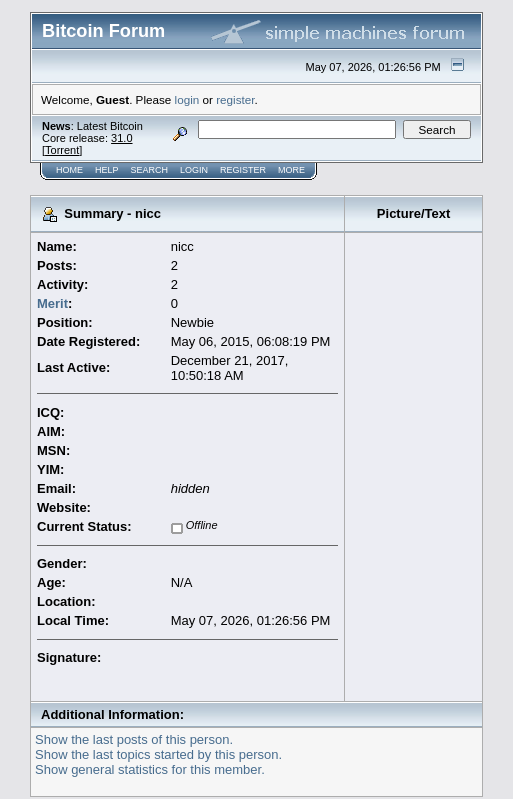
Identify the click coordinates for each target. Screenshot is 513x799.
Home (69, 170)
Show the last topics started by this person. (158, 754)
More (291, 170)
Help (107, 170)
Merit (52, 303)
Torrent (62, 150)
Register (243, 170)
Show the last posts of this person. (134, 739)
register (235, 99)
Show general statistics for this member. (150, 769)
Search (150, 170)
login (187, 99)
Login (194, 170)
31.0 (121, 138)
